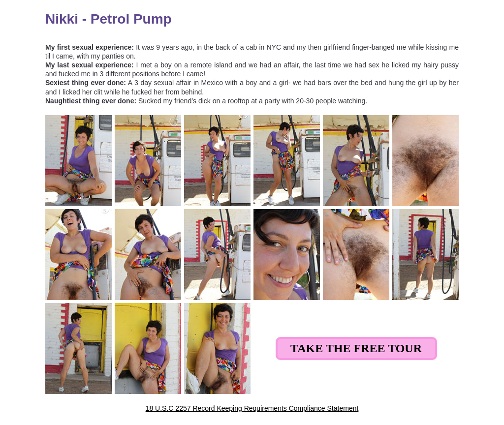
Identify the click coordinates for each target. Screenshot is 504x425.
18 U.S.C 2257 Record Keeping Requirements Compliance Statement (252, 408)
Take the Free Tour (356, 348)
